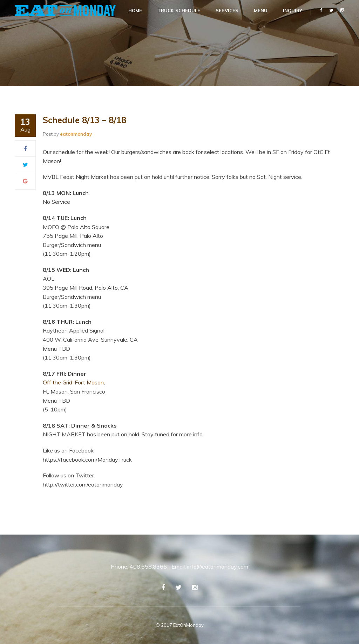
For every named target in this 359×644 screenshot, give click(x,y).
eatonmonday (76, 134)
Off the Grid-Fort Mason (73, 382)
